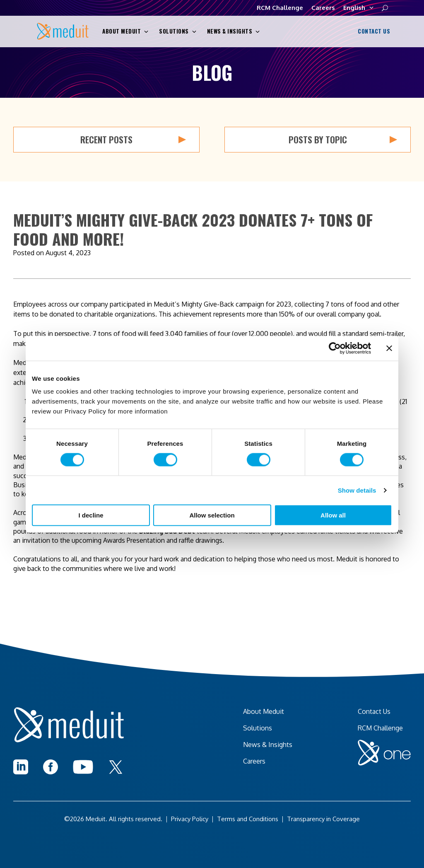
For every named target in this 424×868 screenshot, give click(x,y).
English (358, 8)
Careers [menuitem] (254, 761)
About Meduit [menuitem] (264, 711)
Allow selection (212, 515)
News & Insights (234, 31)
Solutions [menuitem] (258, 728)
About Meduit (125, 31)
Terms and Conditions (248, 819)
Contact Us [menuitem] (374, 711)
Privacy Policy (190, 819)
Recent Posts (133, 140)
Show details (357, 490)
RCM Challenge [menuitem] (380, 728)
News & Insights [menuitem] (268, 745)
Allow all (333, 515)
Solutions (178, 31)
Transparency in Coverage (323, 819)
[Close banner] (389, 348)
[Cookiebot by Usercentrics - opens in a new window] (335, 348)
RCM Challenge (280, 8)
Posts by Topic (343, 140)
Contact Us (373, 31)
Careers (323, 8)
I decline (91, 515)
